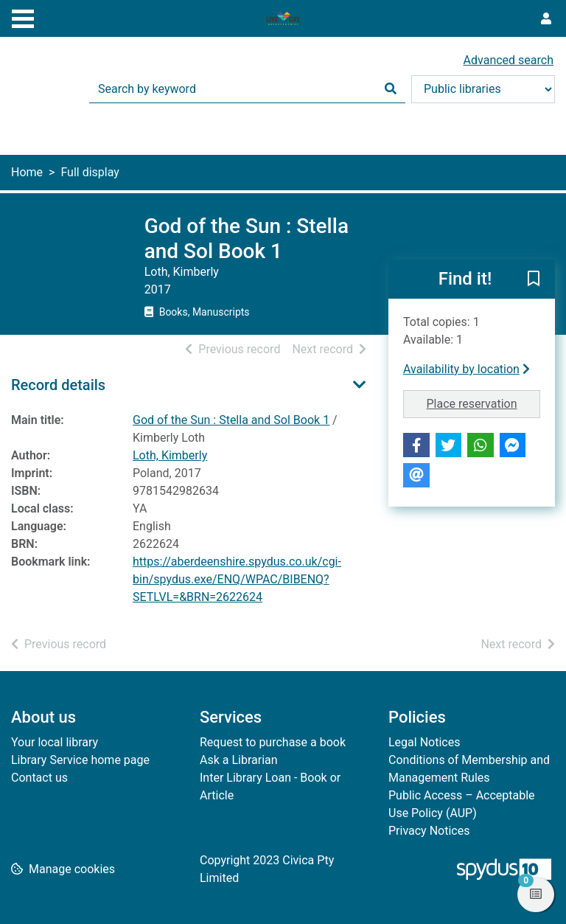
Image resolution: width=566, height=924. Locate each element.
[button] (534, 280)
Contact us (39, 778)
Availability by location (467, 369)
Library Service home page (80, 760)
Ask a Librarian (239, 760)
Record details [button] (58, 385)
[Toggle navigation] (23, 17)
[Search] (391, 89)
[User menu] (546, 19)
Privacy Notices (429, 831)
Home (27, 172)
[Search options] (483, 89)
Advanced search (509, 60)
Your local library (55, 742)
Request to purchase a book (273, 742)
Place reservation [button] (484, 403)
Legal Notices (424, 742)
